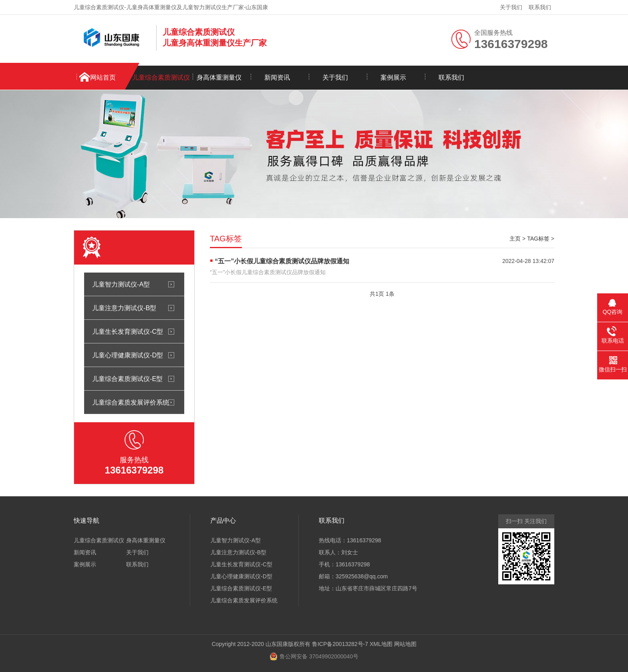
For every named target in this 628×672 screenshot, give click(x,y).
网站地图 (405, 644)
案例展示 (393, 77)
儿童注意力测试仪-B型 (124, 308)
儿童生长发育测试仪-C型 (128, 331)
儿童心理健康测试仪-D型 (128, 355)
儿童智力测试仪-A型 (121, 284)
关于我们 (511, 7)
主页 (515, 239)
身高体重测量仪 (219, 77)
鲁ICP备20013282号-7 (340, 644)
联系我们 (540, 7)
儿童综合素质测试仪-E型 (127, 379)
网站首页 (103, 77)
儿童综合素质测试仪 (161, 77)
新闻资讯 (277, 77)
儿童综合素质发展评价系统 (131, 402)
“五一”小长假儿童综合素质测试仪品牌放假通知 (282, 261)
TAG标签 (538, 239)
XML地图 (381, 644)
